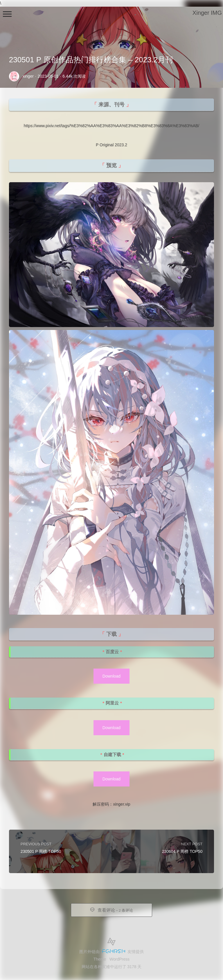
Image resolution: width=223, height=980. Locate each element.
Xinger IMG (207, 13)
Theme (100, 959)
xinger (28, 76)
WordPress (119, 959)
